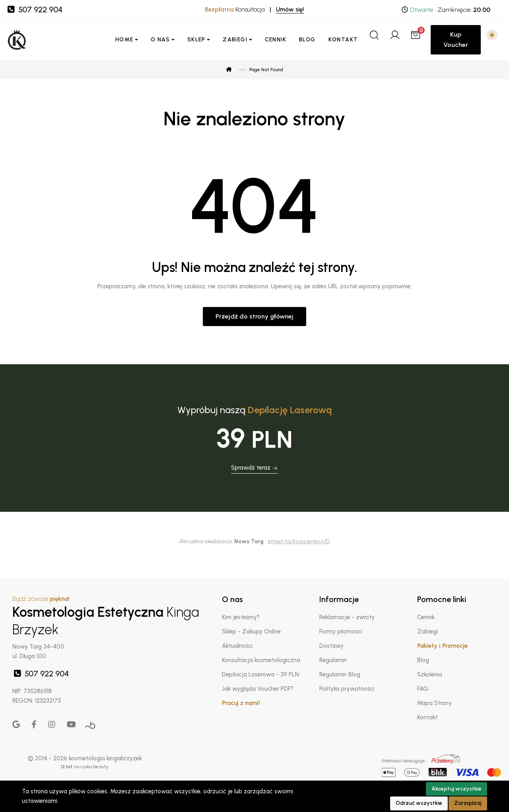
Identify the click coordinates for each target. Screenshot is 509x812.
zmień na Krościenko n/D (299, 541)
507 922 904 (34, 10)
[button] (492, 35)
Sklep (196, 40)
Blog (307, 40)
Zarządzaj (468, 803)
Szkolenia (430, 674)
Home (124, 40)
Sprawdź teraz (254, 468)
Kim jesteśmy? (241, 617)
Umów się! (290, 10)
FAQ (423, 689)
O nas (160, 40)
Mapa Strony (434, 703)
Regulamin (333, 660)
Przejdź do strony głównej (254, 316)
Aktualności (237, 646)
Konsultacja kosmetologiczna (261, 660)
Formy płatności (340, 631)
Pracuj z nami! (241, 703)
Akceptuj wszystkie (457, 789)
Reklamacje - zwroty (347, 617)
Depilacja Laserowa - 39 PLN (260, 674)
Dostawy (331, 646)
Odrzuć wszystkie (419, 803)
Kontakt (343, 40)
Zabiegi (235, 40)
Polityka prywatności (347, 689)
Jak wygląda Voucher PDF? (258, 689)
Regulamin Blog (340, 674)
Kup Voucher (456, 40)
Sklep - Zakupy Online (251, 631)
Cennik (276, 40)
